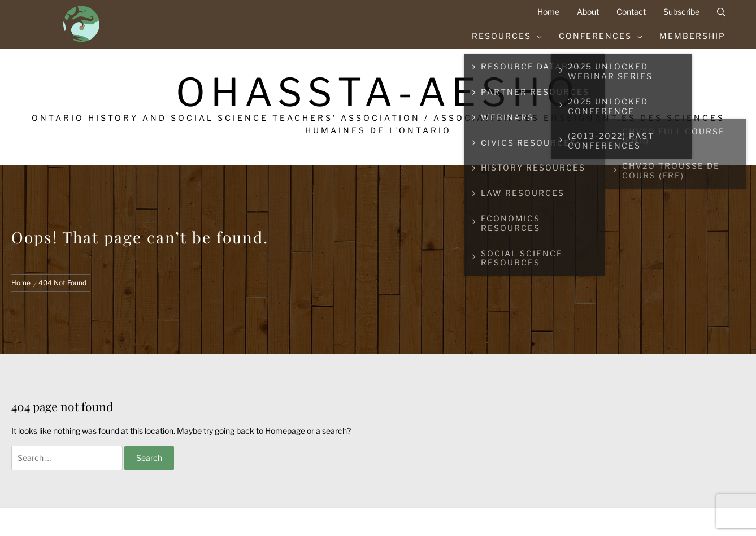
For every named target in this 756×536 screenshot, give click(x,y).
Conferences (601, 36)
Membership (692, 36)
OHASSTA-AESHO (378, 92)
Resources (507, 36)
